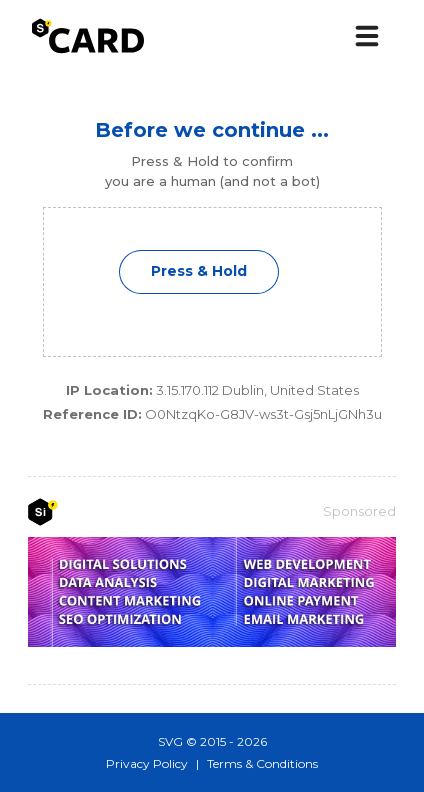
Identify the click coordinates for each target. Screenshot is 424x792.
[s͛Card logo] (88, 36)
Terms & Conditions (262, 763)
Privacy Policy (147, 763)
